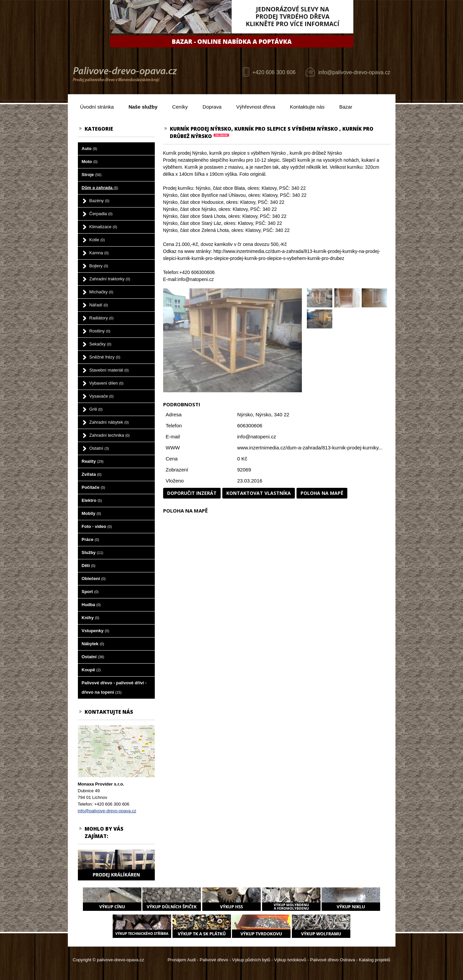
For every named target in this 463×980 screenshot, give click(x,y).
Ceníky (180, 107)
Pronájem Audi (182, 960)
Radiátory (101, 318)
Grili (96, 409)
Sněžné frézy (105, 357)
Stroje (92, 175)
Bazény (99, 201)
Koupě (91, 670)
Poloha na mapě (322, 493)
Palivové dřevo (214, 960)
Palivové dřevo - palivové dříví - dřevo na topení (114, 687)
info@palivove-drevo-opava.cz (354, 72)
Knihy (90, 618)
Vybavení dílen (106, 383)
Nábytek (93, 644)
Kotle (97, 240)
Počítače (93, 487)
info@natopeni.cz (257, 437)
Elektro (92, 500)
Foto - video (97, 526)
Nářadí (99, 305)
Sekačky (100, 344)
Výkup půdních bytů (251, 960)
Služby (92, 552)
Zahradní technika (109, 435)
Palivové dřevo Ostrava (333, 960)
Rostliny (100, 331)
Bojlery (99, 266)
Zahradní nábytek (109, 422)
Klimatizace (103, 227)
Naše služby (143, 107)
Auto (89, 149)
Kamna (99, 253)
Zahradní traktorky (110, 279)
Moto (90, 162)
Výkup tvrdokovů (290, 960)
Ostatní (99, 448)
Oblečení (94, 579)
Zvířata (91, 474)
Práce (90, 539)
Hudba (91, 605)
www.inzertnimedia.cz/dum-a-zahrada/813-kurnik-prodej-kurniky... (310, 448)
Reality (93, 461)
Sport (90, 592)
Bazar (346, 107)
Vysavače (101, 396)
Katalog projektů (375, 960)
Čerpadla (101, 214)
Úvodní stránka (97, 107)
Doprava (212, 107)
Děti (88, 566)
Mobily (91, 513)
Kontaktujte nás (307, 107)
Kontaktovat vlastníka (259, 493)
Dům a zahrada (100, 188)
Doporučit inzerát (192, 493)
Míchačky (101, 292)
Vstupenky (95, 631)
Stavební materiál (109, 370)
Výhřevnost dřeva (256, 107)
